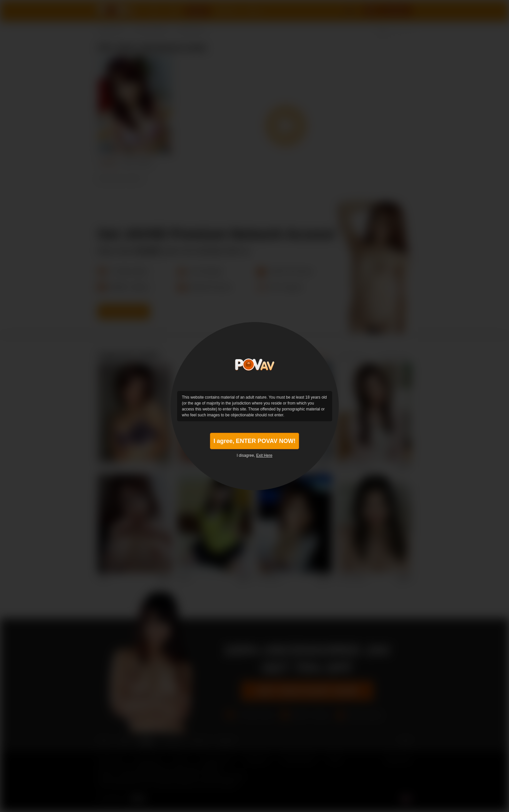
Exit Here (264, 455)
